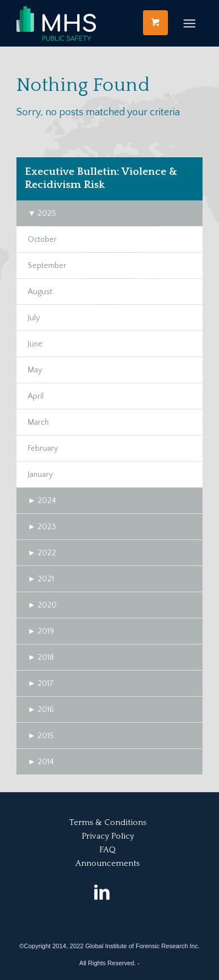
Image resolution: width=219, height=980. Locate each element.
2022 (42, 553)
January (40, 475)
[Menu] (189, 23)
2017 (41, 684)
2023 (42, 527)
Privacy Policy (108, 836)
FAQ (108, 850)
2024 (42, 501)
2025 (42, 213)
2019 (41, 631)
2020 (42, 605)
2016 (41, 710)
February (43, 449)
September (47, 266)
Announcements (108, 863)
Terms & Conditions (108, 822)
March (38, 422)
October (42, 240)
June (35, 344)
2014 (41, 762)
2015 (41, 736)
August (40, 292)
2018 (41, 657)
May (35, 370)
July (34, 318)
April (36, 396)
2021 (41, 579)
